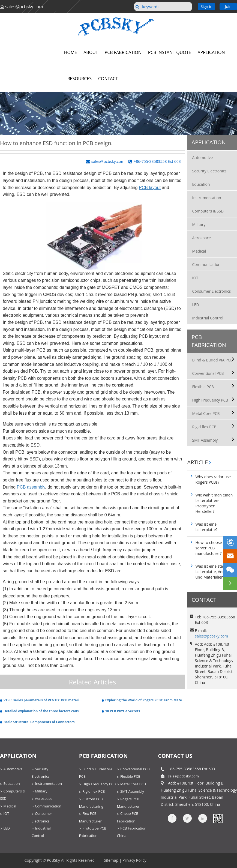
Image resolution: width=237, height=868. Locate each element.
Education (201, 184)
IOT (195, 278)
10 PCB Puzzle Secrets (123, 711)
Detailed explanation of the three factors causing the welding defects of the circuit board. (43, 711)
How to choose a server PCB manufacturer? (210, 548)
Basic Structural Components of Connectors (39, 722)
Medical (199, 251)
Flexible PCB (203, 387)
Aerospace (202, 238)
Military (199, 224)
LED (196, 305)
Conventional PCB (208, 373)
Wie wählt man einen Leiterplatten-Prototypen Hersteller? (214, 503)
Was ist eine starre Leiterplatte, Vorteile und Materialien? (214, 572)
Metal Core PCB (206, 413)
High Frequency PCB (210, 400)
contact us (175, 756)
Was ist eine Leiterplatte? (207, 527)
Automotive (203, 158)
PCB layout (150, 188)
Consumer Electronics (212, 291)
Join (228, 6)
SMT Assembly (205, 440)
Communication (206, 264)
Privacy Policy (134, 860)
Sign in (207, 6)
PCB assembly (31, 487)
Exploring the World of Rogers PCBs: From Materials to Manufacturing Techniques (145, 700)
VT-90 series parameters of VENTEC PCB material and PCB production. (43, 700)
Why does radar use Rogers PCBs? (213, 479)
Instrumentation (207, 198)
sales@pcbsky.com (24, 7)
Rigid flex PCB (204, 427)
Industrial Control (208, 318)
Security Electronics (209, 171)
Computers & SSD (208, 211)
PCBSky (53, 860)
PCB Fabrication (209, 341)
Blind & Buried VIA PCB (213, 360)
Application (209, 142)
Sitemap (111, 860)
